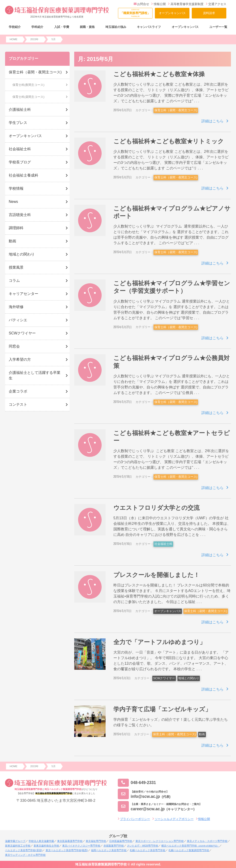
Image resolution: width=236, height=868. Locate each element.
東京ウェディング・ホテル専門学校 (25, 855)
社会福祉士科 (163, 544)
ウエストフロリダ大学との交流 (156, 508)
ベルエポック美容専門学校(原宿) (24, 850)
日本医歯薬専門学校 (121, 841)
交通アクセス (216, 4)
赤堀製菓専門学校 (114, 846)
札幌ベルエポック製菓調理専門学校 (189, 850)
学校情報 (16, 188)
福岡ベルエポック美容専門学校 (109, 850)
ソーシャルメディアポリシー (174, 819)
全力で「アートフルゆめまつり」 (159, 642)
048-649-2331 (137, 783)
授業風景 (16, 267)
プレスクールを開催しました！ (156, 575)
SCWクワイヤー (164, 678)
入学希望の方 (20, 359)
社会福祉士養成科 (24, 175)
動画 (202, 734)
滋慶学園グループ (15, 841)
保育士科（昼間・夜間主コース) (176, 110)
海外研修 (16, 307)
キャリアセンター (24, 294)
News (13, 202)
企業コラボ (18, 391)
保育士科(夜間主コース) (28, 85)
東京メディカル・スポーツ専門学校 (207, 841)
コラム (14, 281)
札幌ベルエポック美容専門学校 (147, 850)
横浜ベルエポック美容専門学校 (190, 846)
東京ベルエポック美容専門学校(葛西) (67, 850)
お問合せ (141, 4)
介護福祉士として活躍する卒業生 (35, 375)
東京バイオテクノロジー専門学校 (81, 846)
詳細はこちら (212, 121)
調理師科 (16, 228)
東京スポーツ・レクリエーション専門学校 (160, 841)
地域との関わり (189, 678)
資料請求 (209, 13)
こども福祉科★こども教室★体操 (159, 74)
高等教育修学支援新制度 (186, 4)
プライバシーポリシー (135, 819)
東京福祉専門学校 (96, 841)
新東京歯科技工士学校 (18, 846)
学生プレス (18, 123)
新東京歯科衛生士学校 (46, 846)
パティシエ (18, 320)
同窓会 (14, 346)
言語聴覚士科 (20, 215)
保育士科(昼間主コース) (28, 97)
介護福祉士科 (20, 110)
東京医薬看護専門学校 (70, 841)
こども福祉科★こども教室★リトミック (169, 141)
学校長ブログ (20, 162)
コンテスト (18, 404)
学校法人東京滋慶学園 (41, 841)
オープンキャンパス (172, 13)
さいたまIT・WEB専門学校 (142, 846)
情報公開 (158, 4)
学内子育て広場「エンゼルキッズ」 (162, 709)
